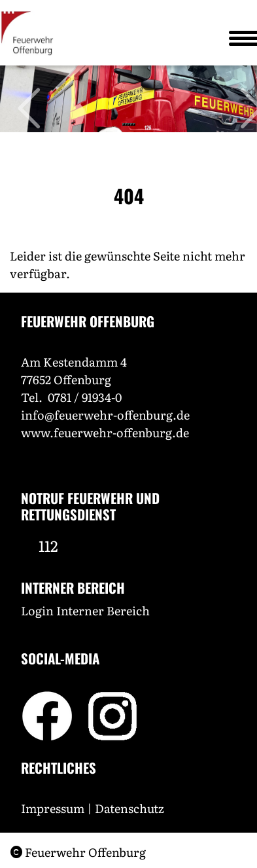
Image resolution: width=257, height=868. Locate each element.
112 (48, 545)
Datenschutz (131, 808)
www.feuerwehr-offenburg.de (105, 432)
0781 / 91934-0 (85, 397)
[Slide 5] (134, 124)
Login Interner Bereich (85, 610)
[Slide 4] (131, 124)
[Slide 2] (126, 124)
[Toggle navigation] (239, 38)
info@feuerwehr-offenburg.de (105, 415)
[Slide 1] (124, 124)
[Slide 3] (129, 124)
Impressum (53, 808)
